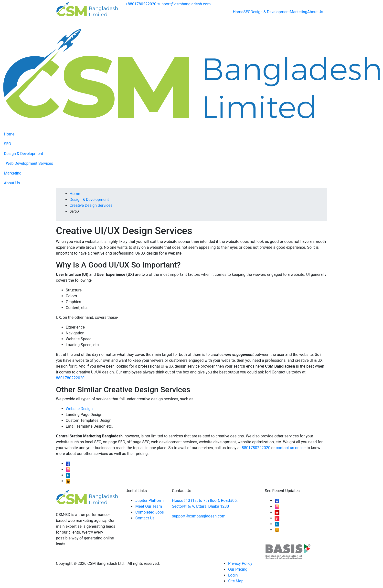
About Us (315, 12)
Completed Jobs (150, 512)
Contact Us (145, 518)
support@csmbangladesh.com (184, 4)
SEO (247, 12)
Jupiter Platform (149, 500)
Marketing (298, 12)
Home (238, 12)
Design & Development (270, 12)
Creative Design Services (91, 205)
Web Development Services (29, 163)
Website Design (79, 409)
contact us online (291, 448)
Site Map (236, 581)
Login (233, 575)
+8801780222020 (141, 4)
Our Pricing (238, 569)
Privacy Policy (240, 563)
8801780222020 (70, 378)
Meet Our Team (149, 506)
